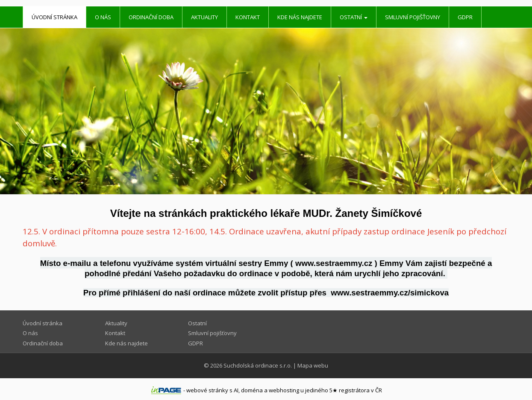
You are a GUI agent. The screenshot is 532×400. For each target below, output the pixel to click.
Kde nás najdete (300, 17)
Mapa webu (313, 365)
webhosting (284, 390)
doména (252, 390)
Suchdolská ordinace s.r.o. (258, 365)
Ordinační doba (151, 17)
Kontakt (248, 17)
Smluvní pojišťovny (413, 17)
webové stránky (207, 390)
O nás (103, 17)
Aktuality (204, 17)
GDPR (465, 17)
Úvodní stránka (54, 17)
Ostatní (354, 17)
